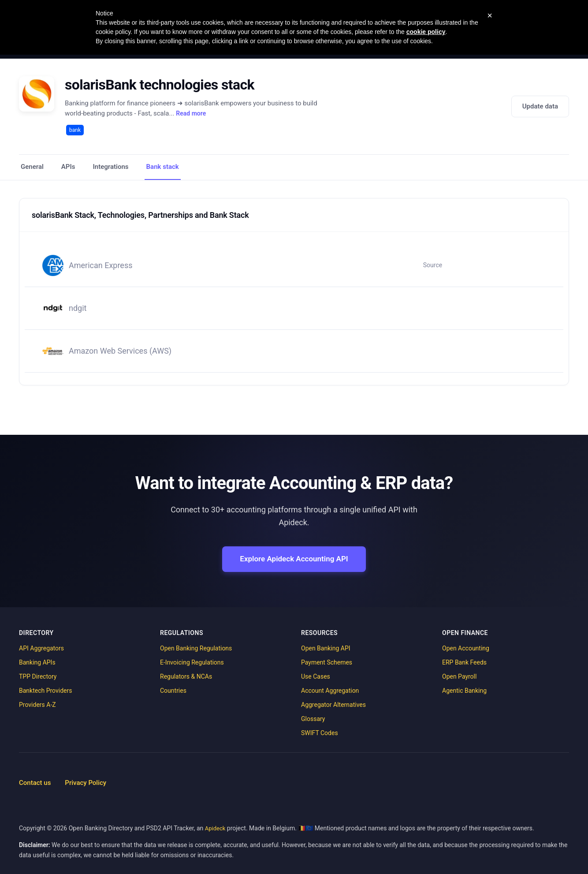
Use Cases (316, 676)
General (32, 167)
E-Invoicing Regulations (192, 662)
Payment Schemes (327, 662)
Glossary (313, 719)
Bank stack (163, 167)
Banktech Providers (45, 691)
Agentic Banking (464, 691)
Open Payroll (459, 676)
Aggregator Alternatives (333, 705)
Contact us (35, 783)
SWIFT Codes (320, 733)
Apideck (215, 828)
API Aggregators (41, 648)
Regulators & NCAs (186, 676)
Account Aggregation (330, 691)
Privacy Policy (86, 783)
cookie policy (426, 32)
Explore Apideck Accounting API (294, 559)
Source (433, 265)
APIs (68, 167)
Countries (173, 691)
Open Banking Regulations (196, 648)
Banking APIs (37, 662)
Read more (191, 113)
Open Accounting (466, 648)
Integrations (111, 167)
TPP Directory (38, 676)
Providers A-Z (37, 705)
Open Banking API (326, 648)
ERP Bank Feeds (464, 662)
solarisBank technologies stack (160, 85)
